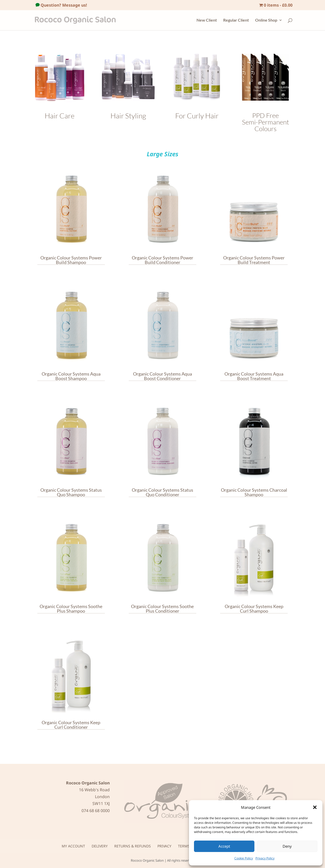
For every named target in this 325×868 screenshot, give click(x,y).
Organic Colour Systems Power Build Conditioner (162, 260)
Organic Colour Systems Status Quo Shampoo (71, 492)
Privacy (164, 846)
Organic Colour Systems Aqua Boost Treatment (254, 376)
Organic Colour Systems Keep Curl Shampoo (254, 609)
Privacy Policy (265, 858)
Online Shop (266, 20)
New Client (207, 20)
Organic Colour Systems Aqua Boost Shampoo (71, 376)
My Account (73, 846)
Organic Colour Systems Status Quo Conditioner (162, 492)
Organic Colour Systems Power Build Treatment (254, 260)
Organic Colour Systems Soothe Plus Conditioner (162, 609)
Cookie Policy (244, 858)
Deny (287, 846)
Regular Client (236, 20)
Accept (224, 846)
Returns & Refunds (133, 846)
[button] (315, 807)
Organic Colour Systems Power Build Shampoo (71, 260)
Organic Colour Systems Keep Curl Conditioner (71, 725)
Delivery (100, 846)
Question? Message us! (63, 5)
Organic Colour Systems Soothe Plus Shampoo (71, 609)
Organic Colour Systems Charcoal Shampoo (254, 492)
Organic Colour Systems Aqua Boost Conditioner (162, 376)
